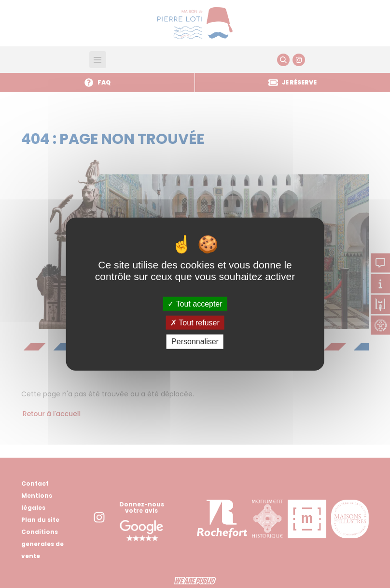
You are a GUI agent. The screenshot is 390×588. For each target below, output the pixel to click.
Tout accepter (195, 304)
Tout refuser (195, 323)
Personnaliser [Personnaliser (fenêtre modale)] (195, 342)
